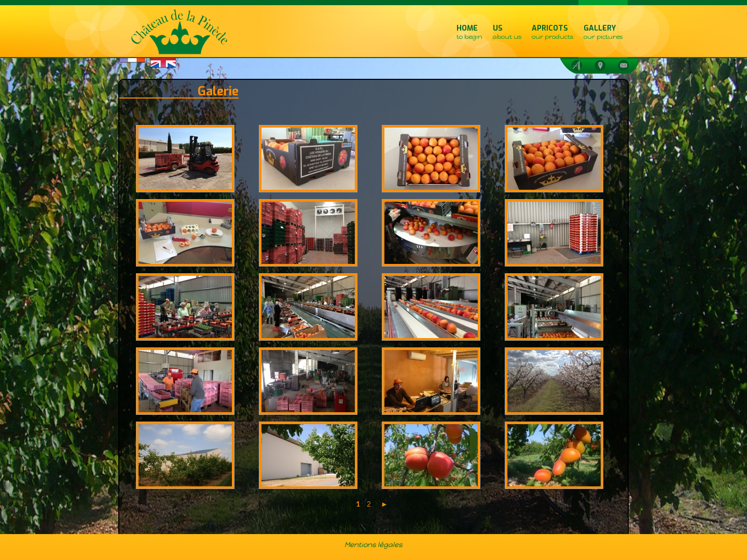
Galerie (218, 91)
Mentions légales (374, 544)
